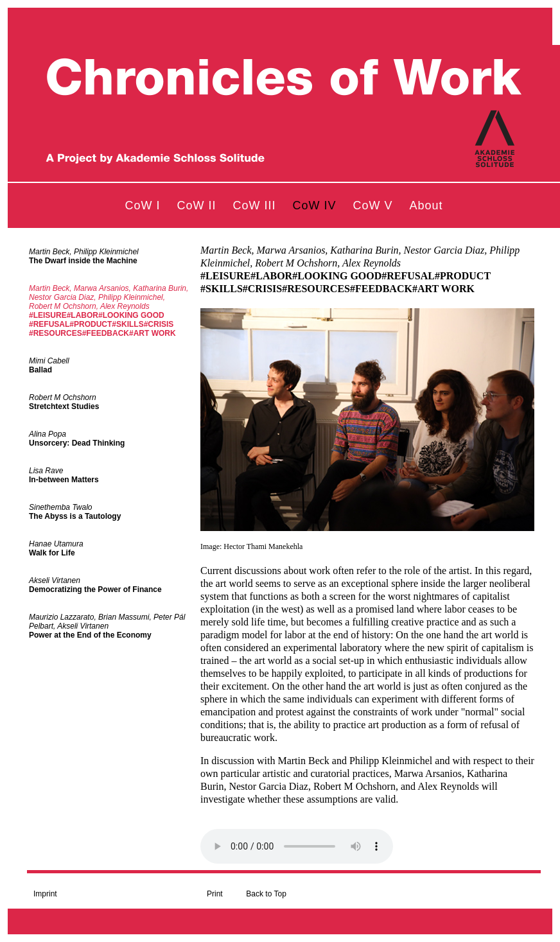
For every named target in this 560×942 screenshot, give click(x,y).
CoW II (196, 205)
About (426, 205)
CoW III (254, 205)
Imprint (45, 894)
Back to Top (266, 894)
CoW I (142, 205)
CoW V (373, 205)
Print (215, 894)
